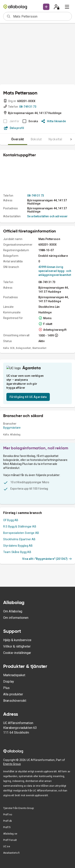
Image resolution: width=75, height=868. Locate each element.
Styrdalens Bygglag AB (18, 542)
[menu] (67, 7)
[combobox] (41, 16)
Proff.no (8, 815)
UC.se (7, 846)
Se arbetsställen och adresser (47, 216)
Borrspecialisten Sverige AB (21, 530)
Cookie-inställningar (17, 653)
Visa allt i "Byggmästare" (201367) (47, 556)
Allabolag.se (10, 834)
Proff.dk (7, 821)
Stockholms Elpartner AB (19, 536)
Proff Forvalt (10, 840)
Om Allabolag (13, 611)
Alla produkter (13, 694)
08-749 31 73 (28, 107)
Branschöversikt (15, 701)
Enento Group (12, 764)
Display (9, 682)
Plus (6, 688)
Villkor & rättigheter (17, 646)
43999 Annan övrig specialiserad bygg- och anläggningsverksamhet (55, 271)
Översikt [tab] (10, 139)
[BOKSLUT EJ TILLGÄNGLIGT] (10, 121)
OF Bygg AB (11, 517)
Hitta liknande (54, 121)
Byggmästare (12, 424)
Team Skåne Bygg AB (17, 549)
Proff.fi (7, 827)
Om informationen (16, 618)
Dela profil (14, 128)
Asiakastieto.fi (11, 853)
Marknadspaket (14, 675)
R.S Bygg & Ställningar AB (20, 523)
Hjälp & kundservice (17, 640)
